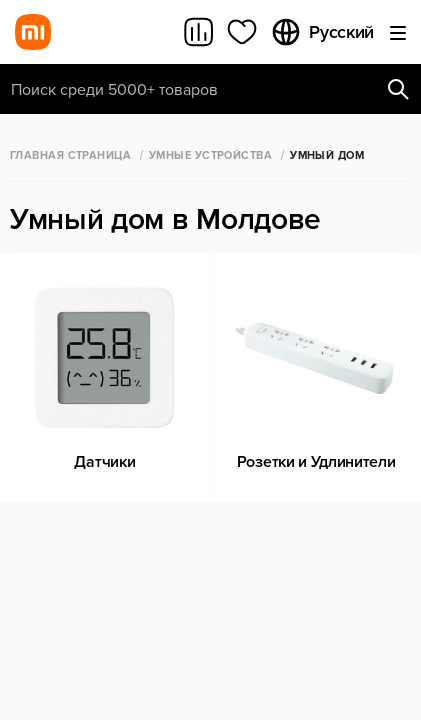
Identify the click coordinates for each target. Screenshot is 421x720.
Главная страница (70, 155)
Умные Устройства (210, 155)
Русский (322, 32)
